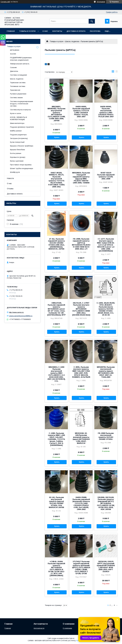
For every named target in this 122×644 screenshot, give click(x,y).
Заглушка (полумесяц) (19, 138)
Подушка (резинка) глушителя (22, 127)
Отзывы (10, 189)
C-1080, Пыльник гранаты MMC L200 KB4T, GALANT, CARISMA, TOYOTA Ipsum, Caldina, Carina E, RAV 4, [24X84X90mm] (56, 439)
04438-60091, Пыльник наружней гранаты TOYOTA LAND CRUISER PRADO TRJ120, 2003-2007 (81, 112)
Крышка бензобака (17, 150)
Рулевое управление (18, 94)
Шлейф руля (15, 172)
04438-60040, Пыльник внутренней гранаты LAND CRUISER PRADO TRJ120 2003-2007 (106, 112)
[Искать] (92, 21)
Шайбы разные (16, 131)
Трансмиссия (15, 90)
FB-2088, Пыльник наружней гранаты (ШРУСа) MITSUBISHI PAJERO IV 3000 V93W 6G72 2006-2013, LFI (81, 244)
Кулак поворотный (17, 142)
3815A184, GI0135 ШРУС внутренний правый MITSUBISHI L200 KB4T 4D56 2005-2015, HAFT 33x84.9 (106, 566)
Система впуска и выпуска (20, 110)
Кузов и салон (16, 113)
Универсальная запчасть (20, 64)
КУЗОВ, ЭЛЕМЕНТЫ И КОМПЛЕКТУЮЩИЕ (18, 118)
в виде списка (116, 72)
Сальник (13, 67)
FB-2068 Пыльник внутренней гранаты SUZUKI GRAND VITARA (106, 436)
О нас (45, 31)
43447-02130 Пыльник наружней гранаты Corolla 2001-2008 (106, 176)
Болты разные (16, 153)
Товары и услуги (27, 31)
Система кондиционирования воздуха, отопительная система (22, 104)
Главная (11, 31)
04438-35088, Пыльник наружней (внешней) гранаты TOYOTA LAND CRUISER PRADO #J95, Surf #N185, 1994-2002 (81, 503)
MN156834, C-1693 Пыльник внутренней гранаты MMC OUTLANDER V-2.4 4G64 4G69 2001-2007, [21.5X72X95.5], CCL (56, 374)
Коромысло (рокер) (18, 157)
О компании (67, 628)
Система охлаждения (18, 75)
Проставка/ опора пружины (21, 165)
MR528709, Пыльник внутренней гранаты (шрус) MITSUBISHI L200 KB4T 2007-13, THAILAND (106, 372)
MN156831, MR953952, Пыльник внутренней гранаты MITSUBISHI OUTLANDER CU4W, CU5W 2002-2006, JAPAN (56, 114)
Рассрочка (95, 31)
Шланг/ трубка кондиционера (22, 168)
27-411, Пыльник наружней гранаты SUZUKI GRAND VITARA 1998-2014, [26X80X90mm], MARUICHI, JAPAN (56, 244)
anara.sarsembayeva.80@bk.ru (21, 316)
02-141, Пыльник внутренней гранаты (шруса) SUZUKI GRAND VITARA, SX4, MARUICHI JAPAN (56, 502)
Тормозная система (18, 83)
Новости (10, 178)
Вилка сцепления (17, 161)
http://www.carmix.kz (16, 312)
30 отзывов (101, 2)
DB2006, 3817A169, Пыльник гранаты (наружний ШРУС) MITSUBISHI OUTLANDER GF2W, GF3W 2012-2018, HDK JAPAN (106, 503)
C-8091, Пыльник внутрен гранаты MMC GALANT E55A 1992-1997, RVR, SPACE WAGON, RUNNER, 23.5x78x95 (81, 372)
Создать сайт (5, 2)
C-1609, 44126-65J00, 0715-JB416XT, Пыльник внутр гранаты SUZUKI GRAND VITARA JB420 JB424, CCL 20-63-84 (106, 309)
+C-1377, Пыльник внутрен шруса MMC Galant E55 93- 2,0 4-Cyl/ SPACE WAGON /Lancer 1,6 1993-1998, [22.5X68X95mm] (106, 245)
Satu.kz (72, 638)
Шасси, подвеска (72, 41)
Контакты (57, 31)
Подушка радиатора (18, 135)
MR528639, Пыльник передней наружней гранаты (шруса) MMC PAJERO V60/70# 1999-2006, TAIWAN (81, 178)
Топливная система (18, 86)
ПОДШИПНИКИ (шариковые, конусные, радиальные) (21, 59)
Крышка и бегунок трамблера (22, 146)
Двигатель (14, 71)
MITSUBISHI (15, 50)
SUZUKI (13, 54)
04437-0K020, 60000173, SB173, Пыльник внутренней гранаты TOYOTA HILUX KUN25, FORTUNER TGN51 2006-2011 (56, 180)
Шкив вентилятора (17, 123)
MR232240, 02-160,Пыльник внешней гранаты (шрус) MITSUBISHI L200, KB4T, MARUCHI (81, 438)
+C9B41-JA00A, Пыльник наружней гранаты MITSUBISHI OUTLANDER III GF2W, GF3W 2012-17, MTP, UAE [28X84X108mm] (56, 568)
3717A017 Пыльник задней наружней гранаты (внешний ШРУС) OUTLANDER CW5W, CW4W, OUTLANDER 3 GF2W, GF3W (81, 567)
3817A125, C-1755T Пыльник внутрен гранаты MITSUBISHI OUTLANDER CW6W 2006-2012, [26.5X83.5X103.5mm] (81, 309)
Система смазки (16, 98)
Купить (57, 137)
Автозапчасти (39, 628)
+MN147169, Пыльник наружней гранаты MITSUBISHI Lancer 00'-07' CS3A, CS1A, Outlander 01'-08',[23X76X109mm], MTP (56, 309)
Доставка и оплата (76, 31)
